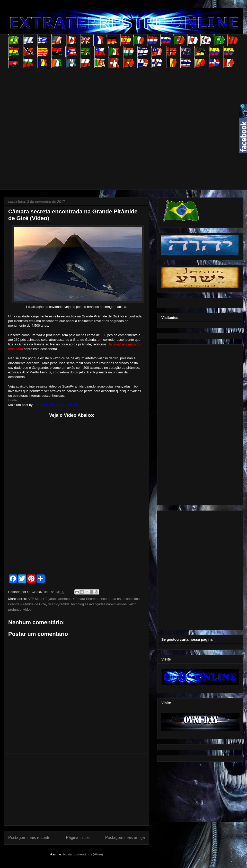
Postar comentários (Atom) (83, 854)
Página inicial (78, 838)
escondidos (131, 599)
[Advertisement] (56, 125)
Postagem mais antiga (125, 838)
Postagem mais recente (29, 838)
